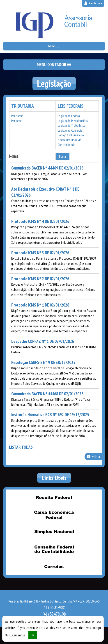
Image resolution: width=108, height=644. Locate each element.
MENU (54, 46)
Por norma (17, 116)
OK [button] (33, 635)
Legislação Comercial (70, 130)
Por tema (17, 121)
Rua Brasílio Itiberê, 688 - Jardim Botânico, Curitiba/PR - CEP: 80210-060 (54, 601)
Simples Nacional (54, 532)
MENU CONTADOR (54, 65)
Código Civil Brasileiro (71, 135)
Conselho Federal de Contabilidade (54, 549)
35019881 (54, 607)
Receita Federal (54, 497)
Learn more (18, 635)
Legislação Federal (69, 116)
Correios (54, 566)
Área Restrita (93, 3)
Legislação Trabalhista (72, 125)
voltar (93, 457)
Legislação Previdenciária (73, 121)
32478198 (54, 614)
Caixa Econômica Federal (54, 515)
